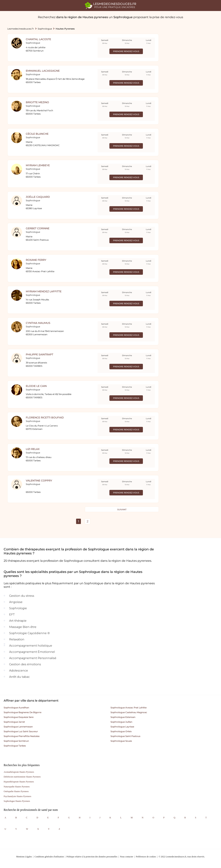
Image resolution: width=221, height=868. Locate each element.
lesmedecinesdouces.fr (21, 29)
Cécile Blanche (37, 134)
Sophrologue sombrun (16, 741)
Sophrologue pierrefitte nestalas (22, 736)
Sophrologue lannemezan (18, 727)
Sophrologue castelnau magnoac (129, 712)
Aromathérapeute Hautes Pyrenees (19, 772)
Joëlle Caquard (38, 197)
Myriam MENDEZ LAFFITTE (44, 291)
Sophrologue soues (121, 741)
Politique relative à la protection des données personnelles (92, 857)
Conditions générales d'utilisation (49, 857)
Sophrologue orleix (121, 731)
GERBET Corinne (38, 228)
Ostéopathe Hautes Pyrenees (16, 791)
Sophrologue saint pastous (125, 736)
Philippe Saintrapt (40, 354)
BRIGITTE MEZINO (37, 102)
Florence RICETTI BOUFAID (45, 418)
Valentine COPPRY (39, 481)
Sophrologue (45, 29)
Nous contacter (127, 857)
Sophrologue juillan (121, 722)
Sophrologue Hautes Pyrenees (17, 801)
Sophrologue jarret (14, 722)
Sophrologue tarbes (15, 746)
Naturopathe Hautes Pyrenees (17, 787)
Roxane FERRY (36, 260)
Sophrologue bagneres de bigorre (23, 712)
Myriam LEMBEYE (38, 165)
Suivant (122, 510)
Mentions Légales (24, 857)
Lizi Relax (33, 449)
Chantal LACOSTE (38, 39)
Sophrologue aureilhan (16, 708)
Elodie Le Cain (36, 386)
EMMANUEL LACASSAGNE (43, 71)
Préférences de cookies (146, 857)
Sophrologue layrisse (122, 727)
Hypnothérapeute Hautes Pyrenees (19, 782)
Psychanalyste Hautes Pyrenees (17, 796)
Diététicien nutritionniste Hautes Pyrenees (22, 777)
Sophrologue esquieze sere (19, 717)
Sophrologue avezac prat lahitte (129, 708)
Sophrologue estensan (123, 717)
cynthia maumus (38, 323)
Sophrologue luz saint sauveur (21, 731)
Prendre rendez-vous (126, 51)
